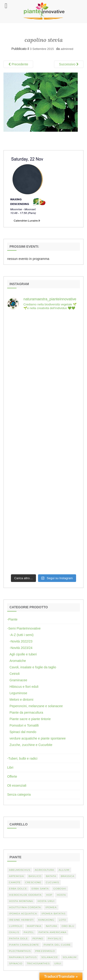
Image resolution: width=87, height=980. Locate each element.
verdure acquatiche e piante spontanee (38, 738)
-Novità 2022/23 (21, 641)
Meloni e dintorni (21, 700)
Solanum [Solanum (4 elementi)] (70, 957)
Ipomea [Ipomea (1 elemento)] (51, 907)
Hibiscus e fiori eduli (24, 687)
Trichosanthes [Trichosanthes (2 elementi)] (38, 963)
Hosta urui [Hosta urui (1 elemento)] (46, 901)
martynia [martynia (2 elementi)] (34, 926)
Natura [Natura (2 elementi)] (52, 926)
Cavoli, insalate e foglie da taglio (33, 667)
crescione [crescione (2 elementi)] (33, 882)
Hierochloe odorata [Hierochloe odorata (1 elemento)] (25, 895)
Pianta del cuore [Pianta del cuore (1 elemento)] (57, 945)
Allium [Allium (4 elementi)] (64, 870)
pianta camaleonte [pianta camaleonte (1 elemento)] (24, 945)
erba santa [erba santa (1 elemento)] (40, 889)
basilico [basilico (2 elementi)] (35, 876)
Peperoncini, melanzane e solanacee (36, 706)
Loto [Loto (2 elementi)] (63, 920)
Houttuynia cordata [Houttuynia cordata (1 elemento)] (25, 907)
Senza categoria (19, 794)
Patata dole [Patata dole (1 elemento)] (18, 939)
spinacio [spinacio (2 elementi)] (16, 963)
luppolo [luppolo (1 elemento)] (16, 926)
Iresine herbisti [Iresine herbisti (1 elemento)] (21, 920)
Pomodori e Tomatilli (24, 725)
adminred (67, 49)
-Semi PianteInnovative (24, 628)
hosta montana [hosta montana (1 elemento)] (21, 901)
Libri (10, 767)
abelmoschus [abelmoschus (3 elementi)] (20, 870)
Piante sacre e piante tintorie (30, 719)
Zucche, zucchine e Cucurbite (31, 745)
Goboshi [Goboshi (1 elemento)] (60, 889)
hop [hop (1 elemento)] (49, 895)
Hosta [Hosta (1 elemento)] (61, 895)
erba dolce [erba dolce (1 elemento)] (18, 889)
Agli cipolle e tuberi (23, 654)
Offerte (12, 776)
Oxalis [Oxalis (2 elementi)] (14, 932)
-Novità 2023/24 (21, 648)
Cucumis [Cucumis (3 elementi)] (52, 882)
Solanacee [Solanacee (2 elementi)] (50, 957)
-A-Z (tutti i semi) (21, 635)
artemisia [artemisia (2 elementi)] (16, 876)
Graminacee (18, 680)
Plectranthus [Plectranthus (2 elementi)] (20, 951)
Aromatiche (18, 661)
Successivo (69, 64)
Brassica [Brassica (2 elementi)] (68, 876)
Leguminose (18, 693)
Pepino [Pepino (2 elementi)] (38, 939)
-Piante (12, 619)
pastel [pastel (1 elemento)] (29, 932)
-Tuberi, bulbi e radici (22, 758)
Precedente (18, 64)
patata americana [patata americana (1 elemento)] (52, 932)
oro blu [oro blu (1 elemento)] (68, 926)
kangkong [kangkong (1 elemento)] (46, 920)
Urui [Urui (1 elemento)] (58, 963)
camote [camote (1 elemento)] (15, 882)
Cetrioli (15, 674)
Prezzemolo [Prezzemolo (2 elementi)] (45, 951)
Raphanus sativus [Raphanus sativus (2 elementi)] (23, 957)
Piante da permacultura (26, 712)
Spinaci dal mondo (23, 732)
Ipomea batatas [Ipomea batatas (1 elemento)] (53, 914)
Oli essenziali (17, 785)
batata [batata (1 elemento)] (51, 876)
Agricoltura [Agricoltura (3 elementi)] (44, 870)
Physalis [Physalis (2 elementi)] (55, 939)
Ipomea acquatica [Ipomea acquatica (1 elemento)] (23, 914)
